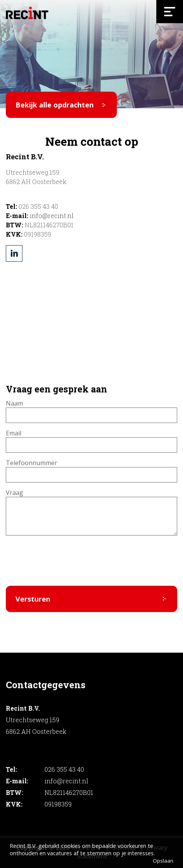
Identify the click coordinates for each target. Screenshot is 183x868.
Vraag (15, 493)
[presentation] (65, 565)
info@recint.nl (52, 216)
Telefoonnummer (32, 463)
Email (14, 433)
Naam (15, 403)
